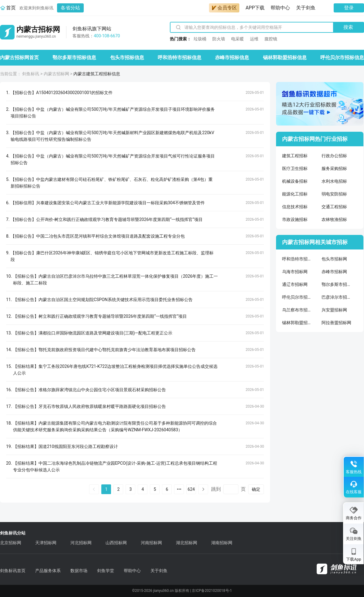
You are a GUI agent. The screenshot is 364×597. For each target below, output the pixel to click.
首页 (11, 8)
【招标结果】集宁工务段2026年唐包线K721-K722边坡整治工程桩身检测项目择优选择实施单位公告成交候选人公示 (115, 370)
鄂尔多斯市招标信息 (74, 58)
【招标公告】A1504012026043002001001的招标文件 (62, 93)
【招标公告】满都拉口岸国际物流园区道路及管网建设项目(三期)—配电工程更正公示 (93, 333)
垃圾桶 (200, 39)
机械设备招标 (295, 181)
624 (191, 489)
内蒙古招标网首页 (19, 58)
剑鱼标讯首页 (13, 571)
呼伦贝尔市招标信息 (342, 58)
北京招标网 (11, 543)
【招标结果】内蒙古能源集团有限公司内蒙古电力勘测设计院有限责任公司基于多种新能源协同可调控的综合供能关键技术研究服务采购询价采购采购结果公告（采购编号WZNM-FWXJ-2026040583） (115, 426)
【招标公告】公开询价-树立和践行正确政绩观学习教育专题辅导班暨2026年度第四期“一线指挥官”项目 (107, 219)
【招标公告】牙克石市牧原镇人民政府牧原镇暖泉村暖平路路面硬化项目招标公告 (89, 406)
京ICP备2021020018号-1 (212, 591)
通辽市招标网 (295, 284)
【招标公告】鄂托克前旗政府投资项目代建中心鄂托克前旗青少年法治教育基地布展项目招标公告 (104, 350)
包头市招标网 (334, 259)
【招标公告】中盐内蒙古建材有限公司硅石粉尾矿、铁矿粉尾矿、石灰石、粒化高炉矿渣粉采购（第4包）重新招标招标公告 (112, 183)
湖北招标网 (187, 543)
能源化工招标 (295, 194)
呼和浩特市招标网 (297, 259)
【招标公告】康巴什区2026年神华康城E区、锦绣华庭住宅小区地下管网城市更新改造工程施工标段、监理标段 (112, 256)
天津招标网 (46, 543)
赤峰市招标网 (334, 272)
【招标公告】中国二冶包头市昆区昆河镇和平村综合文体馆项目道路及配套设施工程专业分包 (98, 236)
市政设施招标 (295, 219)
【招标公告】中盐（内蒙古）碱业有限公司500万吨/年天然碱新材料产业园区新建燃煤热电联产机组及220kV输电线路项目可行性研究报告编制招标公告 (112, 136)
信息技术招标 (295, 207)
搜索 (348, 27)
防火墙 (219, 39)
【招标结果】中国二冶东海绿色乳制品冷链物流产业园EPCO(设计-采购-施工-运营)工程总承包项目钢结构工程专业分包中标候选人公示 (115, 466)
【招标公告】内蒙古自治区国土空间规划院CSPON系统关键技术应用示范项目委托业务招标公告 (103, 300)
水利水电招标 (334, 181)
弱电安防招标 (334, 194)
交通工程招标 (334, 207)
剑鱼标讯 (31, 74)
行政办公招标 (334, 156)
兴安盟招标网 (334, 310)
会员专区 (224, 8)
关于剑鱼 (306, 8)
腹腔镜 (271, 39)
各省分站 (70, 8)
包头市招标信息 (127, 58)
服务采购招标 (334, 168)
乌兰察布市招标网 (297, 310)
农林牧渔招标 (334, 219)
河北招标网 (81, 543)
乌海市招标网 (295, 272)
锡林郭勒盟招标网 (297, 323)
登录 (349, 8)
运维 (254, 39)
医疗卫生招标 (295, 168)
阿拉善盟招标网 (336, 323)
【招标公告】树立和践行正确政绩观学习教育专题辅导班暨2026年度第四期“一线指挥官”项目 (100, 316)
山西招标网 (116, 543)
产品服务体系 (48, 571)
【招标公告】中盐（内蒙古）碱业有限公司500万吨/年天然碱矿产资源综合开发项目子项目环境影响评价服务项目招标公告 (113, 113)
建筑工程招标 (295, 156)
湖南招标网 (222, 543)
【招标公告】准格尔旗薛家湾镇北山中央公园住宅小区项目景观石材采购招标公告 (89, 390)
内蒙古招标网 (56, 74)
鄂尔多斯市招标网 (337, 284)
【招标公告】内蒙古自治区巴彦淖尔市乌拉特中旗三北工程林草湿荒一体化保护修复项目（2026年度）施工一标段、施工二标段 (115, 280)
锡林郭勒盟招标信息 (285, 58)
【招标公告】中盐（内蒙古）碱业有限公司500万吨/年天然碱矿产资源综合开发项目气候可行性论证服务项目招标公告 (113, 159)
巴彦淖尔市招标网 (337, 297)
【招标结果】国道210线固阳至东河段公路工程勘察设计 (66, 446)
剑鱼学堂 (106, 571)
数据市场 (79, 571)
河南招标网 (151, 543)
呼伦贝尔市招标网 (297, 297)
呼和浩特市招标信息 (180, 58)
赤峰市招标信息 (232, 58)
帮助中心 (280, 8)
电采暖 (238, 39)
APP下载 (255, 8)
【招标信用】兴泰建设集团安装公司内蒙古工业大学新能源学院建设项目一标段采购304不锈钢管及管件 (108, 203)
